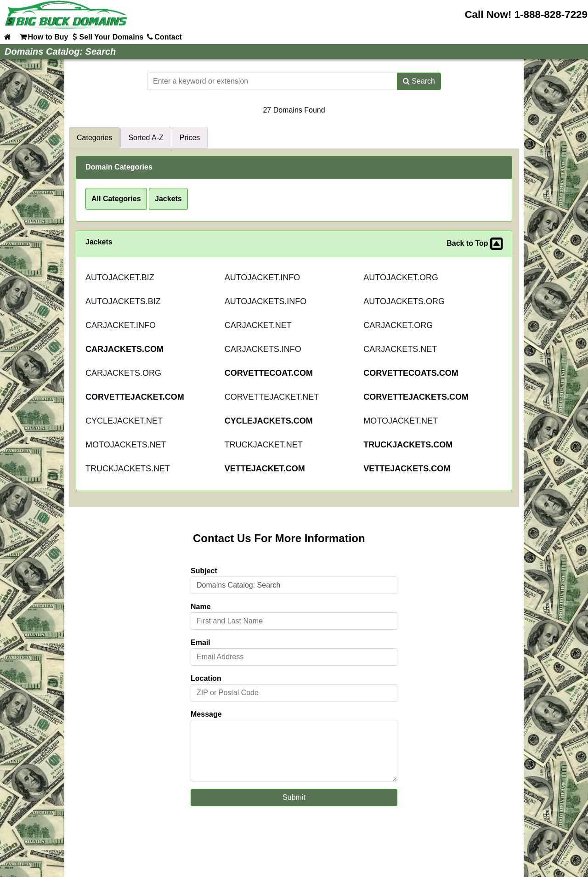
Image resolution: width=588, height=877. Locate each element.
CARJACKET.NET (258, 325)
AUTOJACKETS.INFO (266, 301)
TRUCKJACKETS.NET (128, 469)
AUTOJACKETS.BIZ (123, 301)
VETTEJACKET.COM (265, 469)
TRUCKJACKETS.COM (408, 445)
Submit (294, 797)
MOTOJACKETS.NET (126, 445)
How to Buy (43, 37)
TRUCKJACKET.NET (264, 445)
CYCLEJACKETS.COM (269, 421)
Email (201, 642)
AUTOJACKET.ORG (401, 277)
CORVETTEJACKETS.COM (416, 397)
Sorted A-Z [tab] (146, 138)
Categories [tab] (94, 138)
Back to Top (475, 244)
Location (206, 678)
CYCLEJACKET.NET (124, 421)
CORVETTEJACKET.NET (272, 397)
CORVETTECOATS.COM (411, 373)
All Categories (116, 199)
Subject (204, 571)
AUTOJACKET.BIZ (120, 277)
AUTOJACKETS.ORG (404, 301)
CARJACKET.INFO (121, 325)
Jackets (168, 199)
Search (419, 81)
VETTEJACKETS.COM (407, 469)
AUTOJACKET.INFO (263, 277)
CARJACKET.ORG (398, 325)
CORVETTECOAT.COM (269, 373)
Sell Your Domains (107, 37)
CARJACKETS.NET (400, 349)
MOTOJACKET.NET (401, 421)
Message (206, 714)
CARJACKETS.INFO (263, 349)
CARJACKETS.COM (124, 349)
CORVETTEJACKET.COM (135, 397)
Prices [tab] (190, 138)
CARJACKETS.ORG (123, 373)
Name (201, 607)
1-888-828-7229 (551, 14)
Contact (164, 37)
